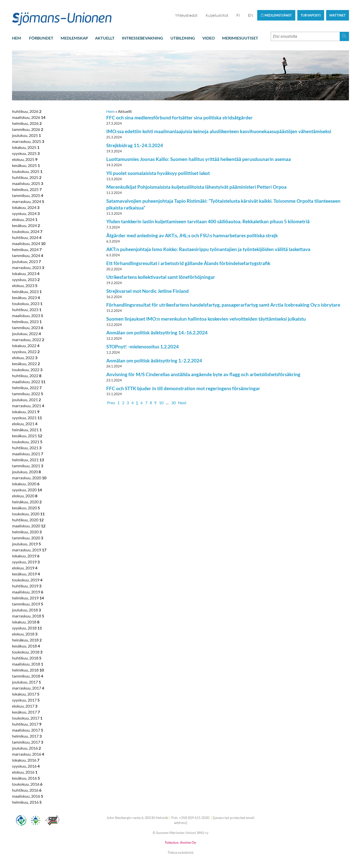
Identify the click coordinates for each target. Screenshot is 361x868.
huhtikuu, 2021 (27, 448)
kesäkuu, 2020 (26, 508)
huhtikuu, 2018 (27, 658)
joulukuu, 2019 (26, 544)
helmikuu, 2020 (27, 532)
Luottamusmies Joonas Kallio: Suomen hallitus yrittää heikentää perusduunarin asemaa (199, 159)
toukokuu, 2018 (27, 652)
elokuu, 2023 (25, 285)
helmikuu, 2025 (27, 189)
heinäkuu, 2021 (27, 430)
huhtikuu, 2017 (27, 724)
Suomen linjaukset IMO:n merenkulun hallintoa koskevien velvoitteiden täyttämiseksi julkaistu (206, 319)
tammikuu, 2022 (28, 394)
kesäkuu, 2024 (26, 225)
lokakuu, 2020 (26, 484)
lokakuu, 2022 (26, 346)
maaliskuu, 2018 (28, 664)
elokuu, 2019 (25, 568)
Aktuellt (105, 38)
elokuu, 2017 (25, 706)
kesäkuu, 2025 (26, 165)
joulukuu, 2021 (26, 400)
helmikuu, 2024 (27, 249)
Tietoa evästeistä (180, 852)
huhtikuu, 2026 (27, 111)
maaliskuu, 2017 (28, 730)
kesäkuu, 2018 (26, 646)
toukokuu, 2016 (27, 784)
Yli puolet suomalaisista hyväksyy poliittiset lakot (158, 173)
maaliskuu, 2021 (28, 454)
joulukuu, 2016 (26, 748)
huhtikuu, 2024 (27, 237)
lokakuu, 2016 (26, 760)
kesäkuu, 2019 (26, 574)
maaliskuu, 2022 (29, 382)
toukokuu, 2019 (27, 580)
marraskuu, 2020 (29, 478)
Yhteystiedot (186, 15)
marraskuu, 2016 (28, 754)
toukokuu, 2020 (28, 514)
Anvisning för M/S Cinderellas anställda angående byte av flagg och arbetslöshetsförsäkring (203, 374)
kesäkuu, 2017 (26, 712)
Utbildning (183, 38)
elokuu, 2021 (25, 424)
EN (251, 15)
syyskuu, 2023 (26, 279)
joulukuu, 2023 (26, 261)
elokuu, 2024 (25, 219)
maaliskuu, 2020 (29, 526)
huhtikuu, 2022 (27, 376)
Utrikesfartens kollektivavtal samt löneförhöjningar (161, 277)
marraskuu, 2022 (28, 340)
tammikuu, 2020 (28, 538)
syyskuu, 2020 (27, 490)
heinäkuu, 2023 (27, 291)
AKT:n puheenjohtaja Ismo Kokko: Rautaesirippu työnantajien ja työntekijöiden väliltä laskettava (208, 249)
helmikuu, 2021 (28, 460)
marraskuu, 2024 (28, 201)
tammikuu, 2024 (28, 255)
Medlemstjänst (276, 15)
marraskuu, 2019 (29, 550)
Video (209, 38)
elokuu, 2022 (25, 358)
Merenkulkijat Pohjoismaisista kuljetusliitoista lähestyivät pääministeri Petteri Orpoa (196, 187)
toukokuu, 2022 (27, 370)
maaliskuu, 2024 (29, 243)
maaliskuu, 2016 (28, 796)
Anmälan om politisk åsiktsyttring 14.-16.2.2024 (157, 333)
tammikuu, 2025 (28, 195)
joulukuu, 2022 (26, 334)
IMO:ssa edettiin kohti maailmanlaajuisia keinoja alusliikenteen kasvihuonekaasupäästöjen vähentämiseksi (219, 131)
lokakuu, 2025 (26, 147)
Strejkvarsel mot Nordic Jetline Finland (148, 291)
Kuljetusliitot (217, 15)
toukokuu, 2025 (27, 171)
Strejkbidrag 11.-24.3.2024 (135, 145)
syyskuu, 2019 (26, 562)
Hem (17, 38)
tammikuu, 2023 (28, 328)
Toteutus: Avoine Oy (180, 842)
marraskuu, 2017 (28, 688)
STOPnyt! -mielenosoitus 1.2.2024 (143, 347)
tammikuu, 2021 (28, 466)
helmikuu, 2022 (27, 388)
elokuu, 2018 (25, 634)
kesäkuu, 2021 (27, 436)
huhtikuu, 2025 (27, 177)
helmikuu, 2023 (27, 321)
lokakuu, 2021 (26, 412)
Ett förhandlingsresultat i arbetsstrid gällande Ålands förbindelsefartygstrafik (188, 263)
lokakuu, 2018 (26, 622)
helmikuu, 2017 (27, 736)
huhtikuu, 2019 (27, 586)
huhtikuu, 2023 (27, 309)
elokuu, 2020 (25, 496)
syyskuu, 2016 (26, 766)
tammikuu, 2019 (28, 604)
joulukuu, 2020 (26, 472)
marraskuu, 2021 (28, 406)
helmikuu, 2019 (28, 598)
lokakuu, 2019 (26, 556)
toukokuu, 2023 (27, 303)
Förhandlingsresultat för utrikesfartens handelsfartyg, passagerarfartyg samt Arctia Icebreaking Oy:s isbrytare (223, 305)
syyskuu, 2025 (26, 153)
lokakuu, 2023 (26, 273)
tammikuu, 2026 (28, 129)
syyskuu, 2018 (27, 628)
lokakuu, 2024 (26, 207)
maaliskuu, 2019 (28, 592)
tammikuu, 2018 (28, 676)
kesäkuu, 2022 (26, 364)
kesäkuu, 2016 (26, 778)
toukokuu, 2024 (27, 231)
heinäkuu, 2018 (27, 640)
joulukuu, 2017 (26, 682)
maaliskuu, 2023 (28, 315)
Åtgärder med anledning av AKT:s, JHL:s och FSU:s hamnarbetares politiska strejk (192, 235)
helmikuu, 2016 (27, 802)
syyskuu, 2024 (26, 213)
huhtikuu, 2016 (27, 790)
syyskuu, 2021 (27, 418)
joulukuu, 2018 (26, 610)
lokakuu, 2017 (26, 694)
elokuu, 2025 (25, 159)
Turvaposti (311, 15)
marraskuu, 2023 (28, 267)
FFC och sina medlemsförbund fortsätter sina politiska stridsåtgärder (179, 118)
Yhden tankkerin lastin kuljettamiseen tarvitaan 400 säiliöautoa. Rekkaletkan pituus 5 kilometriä (208, 221)
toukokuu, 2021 (27, 442)
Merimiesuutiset (240, 38)
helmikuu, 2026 (27, 123)
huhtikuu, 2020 (28, 520)
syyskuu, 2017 (26, 700)
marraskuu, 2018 (28, 616)
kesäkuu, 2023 (26, 297)
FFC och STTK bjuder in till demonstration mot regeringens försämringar (183, 388)
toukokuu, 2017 (27, 718)
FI (238, 15)
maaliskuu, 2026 (29, 117)
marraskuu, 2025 (28, 141)
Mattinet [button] (338, 15)
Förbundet (41, 38)
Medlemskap (74, 38)
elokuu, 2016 (25, 772)
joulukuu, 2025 (26, 135)
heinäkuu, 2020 (27, 502)
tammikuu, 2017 (28, 742)
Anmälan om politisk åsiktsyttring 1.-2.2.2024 (154, 361)
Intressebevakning (143, 38)
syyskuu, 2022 (26, 352)
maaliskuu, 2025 (28, 183)
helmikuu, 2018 (28, 670)
